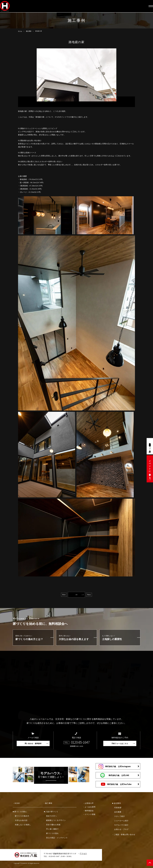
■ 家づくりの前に (20, 812)
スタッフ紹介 (120, 817)
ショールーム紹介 (121, 821)
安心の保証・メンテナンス (57, 838)
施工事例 (29, 31)
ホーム (20, 31)
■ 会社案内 (116, 804)
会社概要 (118, 813)
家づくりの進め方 (22, 817)
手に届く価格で (52, 830)
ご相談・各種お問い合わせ (125, 835)
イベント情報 (90, 815)
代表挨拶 (118, 808)
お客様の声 (89, 804)
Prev (57, 595)
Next (96, 595)
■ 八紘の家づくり (51, 812)
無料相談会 (89, 811)
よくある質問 (90, 808)
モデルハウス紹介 (121, 826)
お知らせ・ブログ (121, 830)
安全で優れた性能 (53, 825)
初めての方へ (51, 817)
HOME (17, 804)
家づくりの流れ (52, 834)
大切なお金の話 (21, 821)
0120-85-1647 (80, 743)
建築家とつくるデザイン (56, 821)
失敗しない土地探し (23, 825)
